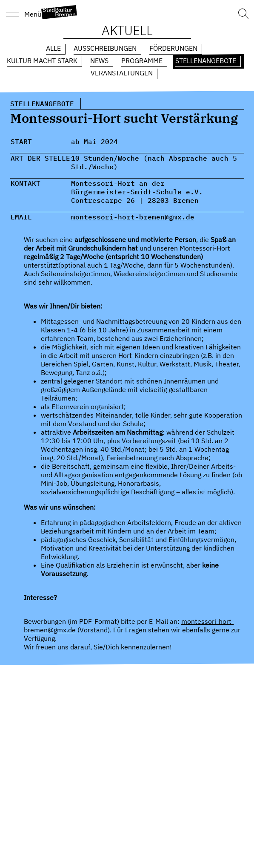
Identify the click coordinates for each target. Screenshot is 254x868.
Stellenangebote (206, 61)
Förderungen (173, 48)
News (99, 61)
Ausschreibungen (105, 48)
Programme (142, 61)
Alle (53, 48)
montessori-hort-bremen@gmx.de (133, 217)
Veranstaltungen (122, 73)
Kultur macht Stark (42, 61)
